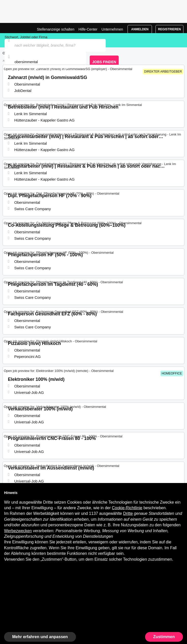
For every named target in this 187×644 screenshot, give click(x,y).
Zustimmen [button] (164, 637)
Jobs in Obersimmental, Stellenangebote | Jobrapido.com (17, 28)
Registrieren (169, 29)
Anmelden (140, 29)
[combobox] (45, 62)
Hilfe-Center (88, 29)
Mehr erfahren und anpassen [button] (40, 637)
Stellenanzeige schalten (56, 29)
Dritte (128, 513)
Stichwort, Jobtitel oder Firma (26, 37)
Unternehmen (112, 29)
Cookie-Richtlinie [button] (127, 508)
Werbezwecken (18, 531)
